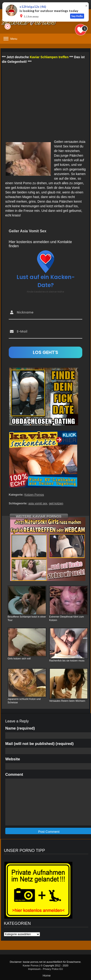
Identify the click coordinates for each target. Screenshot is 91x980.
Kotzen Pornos (34, 495)
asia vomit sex (38, 503)
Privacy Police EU (53, 969)
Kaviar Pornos (31, 966)
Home (47, 976)
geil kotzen (56, 503)
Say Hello (77, 16)
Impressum (34, 969)
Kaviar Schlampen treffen (49, 57)
